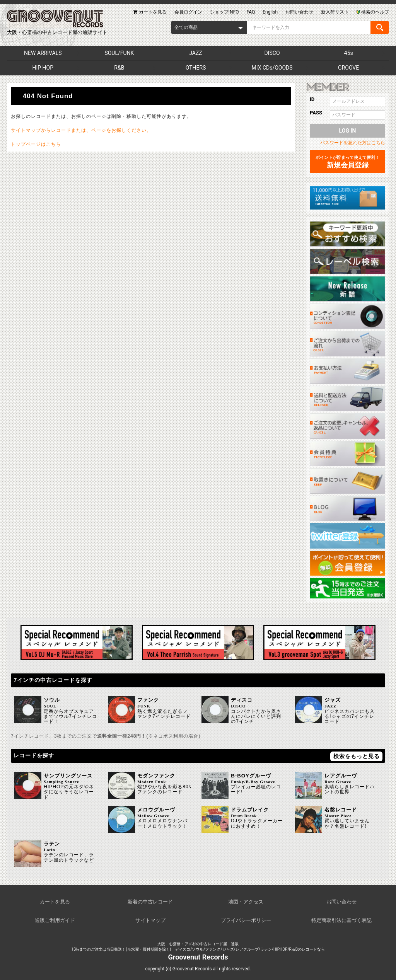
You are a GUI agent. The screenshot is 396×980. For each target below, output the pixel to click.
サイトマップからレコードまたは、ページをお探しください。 (81, 130)
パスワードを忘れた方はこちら (353, 143)
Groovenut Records (198, 957)
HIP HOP (43, 68)
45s (349, 53)
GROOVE (348, 68)
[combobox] (209, 27)
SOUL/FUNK (119, 53)
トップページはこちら (36, 144)
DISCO (272, 53)
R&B (119, 68)
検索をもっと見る (357, 756)
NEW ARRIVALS (43, 53)
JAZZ (195, 53)
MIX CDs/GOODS (272, 68)
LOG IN (348, 131)
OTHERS (196, 68)
